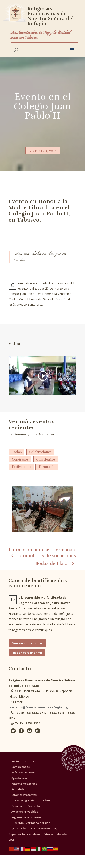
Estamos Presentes (24, 795)
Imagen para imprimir (27, 653)
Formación (47, 467)
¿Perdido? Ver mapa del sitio (31, 823)
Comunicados (21, 767)
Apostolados (20, 778)
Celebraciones (40, 452)
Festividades (21, 467)
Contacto (34, 806)
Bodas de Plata (51, 563)
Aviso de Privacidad (25, 812)
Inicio (15, 761)
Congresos (20, 459)
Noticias (30, 761)
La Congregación (23, 800)
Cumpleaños (46, 459)
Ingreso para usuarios (26, 817)
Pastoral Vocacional (25, 784)
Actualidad (19, 789)
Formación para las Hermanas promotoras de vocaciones (42, 553)
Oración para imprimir (27, 643)
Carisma (46, 800)
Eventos (17, 806)
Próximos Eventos (23, 772)
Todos (17, 452)
